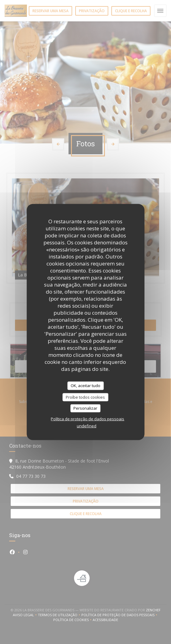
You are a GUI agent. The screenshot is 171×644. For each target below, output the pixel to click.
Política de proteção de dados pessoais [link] (87, 419)
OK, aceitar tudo (85, 386)
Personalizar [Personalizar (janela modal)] (85, 408)
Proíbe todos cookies (85, 397)
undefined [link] (87, 426)
